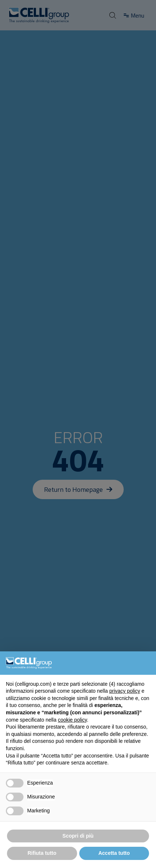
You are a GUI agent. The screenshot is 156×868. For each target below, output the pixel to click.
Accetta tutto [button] (114, 853)
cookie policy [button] (72, 720)
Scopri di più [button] (78, 836)
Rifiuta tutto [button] (42, 853)
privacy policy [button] (125, 691)
